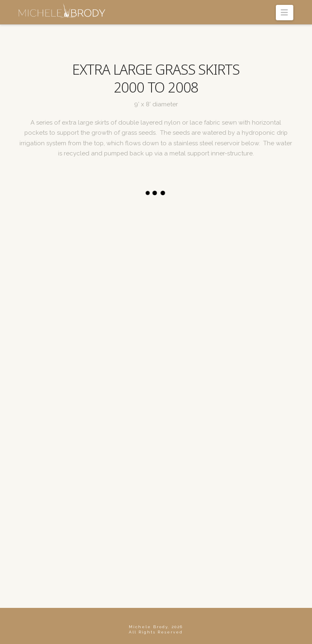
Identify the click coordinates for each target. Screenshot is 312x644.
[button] (285, 13)
